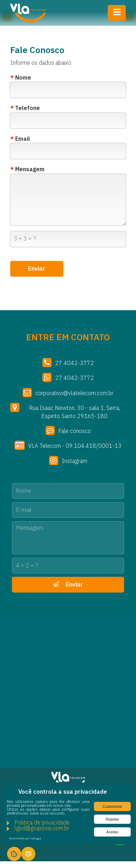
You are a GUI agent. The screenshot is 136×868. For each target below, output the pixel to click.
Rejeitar (112, 819)
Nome (21, 78)
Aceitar (112, 832)
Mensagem (27, 170)
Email (20, 139)
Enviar (68, 585)
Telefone (25, 109)
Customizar (112, 806)
